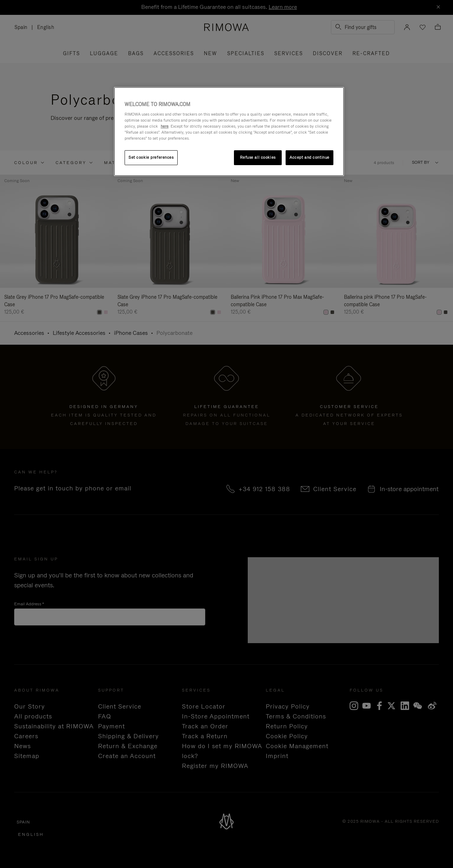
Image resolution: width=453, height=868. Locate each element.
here (165, 126)
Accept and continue (309, 157)
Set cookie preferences (151, 157)
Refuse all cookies (258, 157)
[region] (229, 132)
